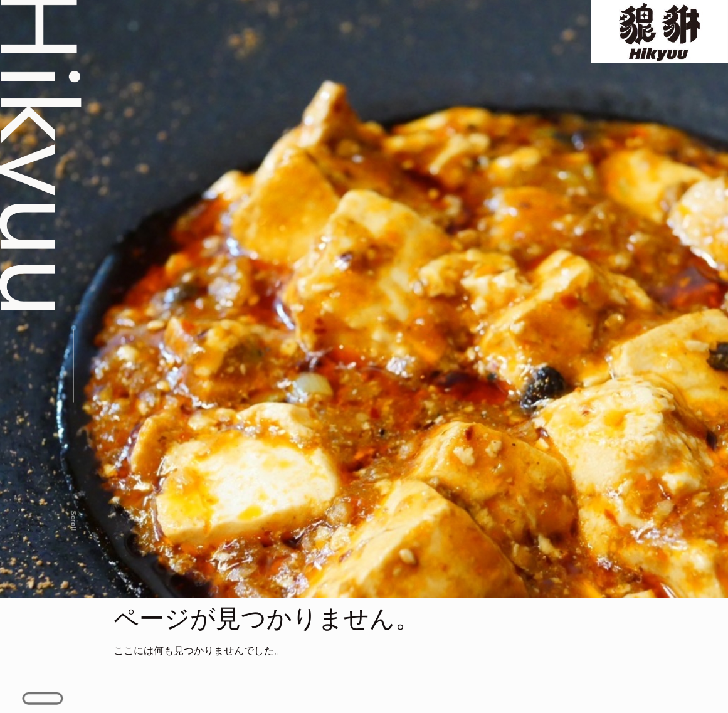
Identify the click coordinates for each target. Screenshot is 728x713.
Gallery (474, 25)
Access (541, 25)
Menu (342, 25)
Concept (276, 25)
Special (406, 25)
